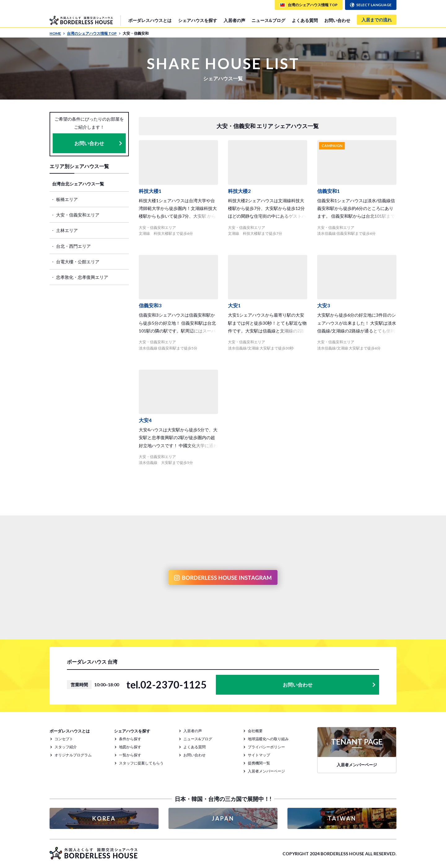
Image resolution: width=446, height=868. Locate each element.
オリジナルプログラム (73, 755)
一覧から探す (130, 755)
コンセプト (64, 739)
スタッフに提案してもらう (141, 763)
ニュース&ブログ (268, 20)
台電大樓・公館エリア (78, 262)
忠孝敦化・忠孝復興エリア (82, 277)
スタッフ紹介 (66, 747)
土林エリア (67, 230)
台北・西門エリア (73, 246)
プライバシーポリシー (266, 747)
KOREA (104, 818)
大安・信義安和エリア (78, 215)
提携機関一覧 (259, 763)
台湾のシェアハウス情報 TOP (94, 33)
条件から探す (130, 739)
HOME (57, 33)
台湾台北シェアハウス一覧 (78, 184)
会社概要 (255, 731)
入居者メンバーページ (266, 771)
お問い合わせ (337, 20)
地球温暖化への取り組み (268, 739)
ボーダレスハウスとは (150, 20)
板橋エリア (67, 199)
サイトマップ (259, 755)
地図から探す (130, 747)
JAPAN (223, 818)
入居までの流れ (377, 20)
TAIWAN (342, 818)
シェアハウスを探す (198, 20)
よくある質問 (305, 20)
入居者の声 (234, 20)
